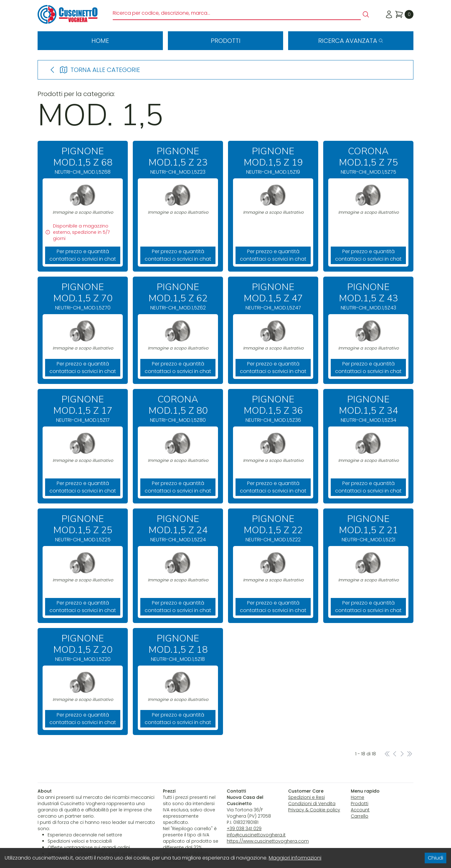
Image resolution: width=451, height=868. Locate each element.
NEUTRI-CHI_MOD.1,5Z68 (83, 161)
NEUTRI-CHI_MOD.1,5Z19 (273, 161)
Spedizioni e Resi (306, 797)
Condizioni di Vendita (312, 804)
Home (100, 41)
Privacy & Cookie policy (314, 810)
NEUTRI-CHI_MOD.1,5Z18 (178, 648)
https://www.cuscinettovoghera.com (268, 841)
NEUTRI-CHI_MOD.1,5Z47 (273, 296)
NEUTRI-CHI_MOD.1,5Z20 (83, 648)
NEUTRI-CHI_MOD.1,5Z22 (273, 528)
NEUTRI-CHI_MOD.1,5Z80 (178, 409)
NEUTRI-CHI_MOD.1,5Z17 (83, 409)
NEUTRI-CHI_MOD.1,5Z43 (368, 296)
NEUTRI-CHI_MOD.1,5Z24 (178, 528)
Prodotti (226, 41)
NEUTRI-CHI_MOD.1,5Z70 (83, 296)
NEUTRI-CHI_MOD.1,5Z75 (368, 161)
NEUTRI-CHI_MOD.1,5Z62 (178, 296)
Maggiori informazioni (295, 858)
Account (360, 810)
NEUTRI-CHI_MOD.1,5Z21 (368, 528)
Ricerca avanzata (351, 41)
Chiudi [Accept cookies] (435, 858)
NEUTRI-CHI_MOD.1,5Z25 (83, 528)
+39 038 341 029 (244, 829)
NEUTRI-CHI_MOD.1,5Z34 (368, 409)
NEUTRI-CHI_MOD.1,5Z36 (273, 409)
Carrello (360, 816)
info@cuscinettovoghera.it (256, 835)
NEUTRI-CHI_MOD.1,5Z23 (178, 161)
